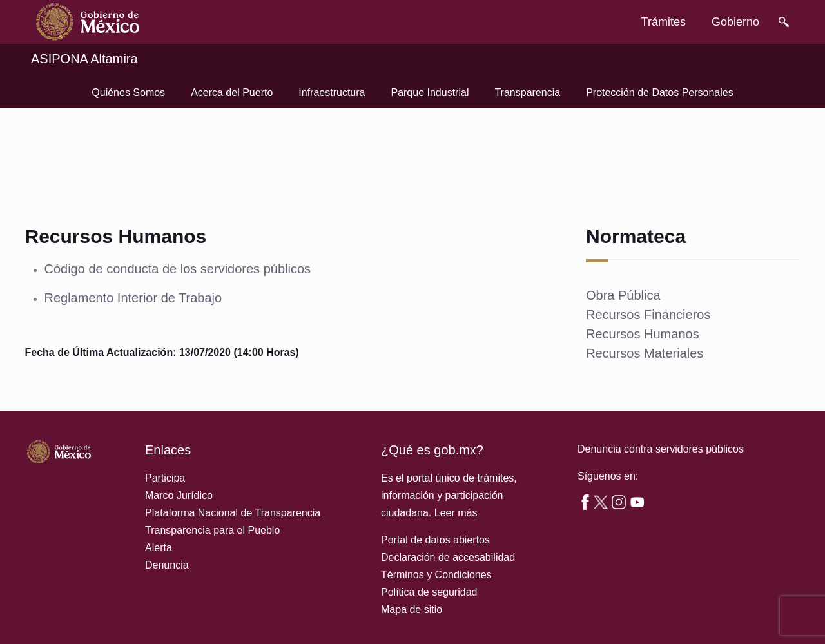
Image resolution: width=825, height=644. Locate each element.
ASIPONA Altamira (84, 59)
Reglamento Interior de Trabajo (133, 298)
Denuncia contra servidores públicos (661, 449)
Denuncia (167, 565)
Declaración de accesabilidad (448, 557)
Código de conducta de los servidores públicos (177, 269)
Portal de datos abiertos (435, 540)
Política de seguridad (429, 592)
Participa (165, 478)
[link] (88, 22)
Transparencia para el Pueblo (212, 530)
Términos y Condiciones (436, 575)
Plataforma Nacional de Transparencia (233, 513)
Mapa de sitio (412, 610)
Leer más (456, 513)
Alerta (159, 548)
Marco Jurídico (179, 495)
